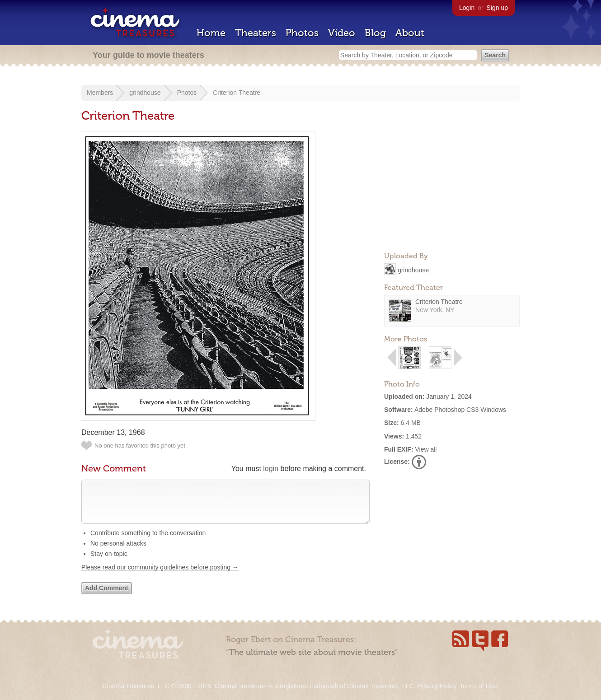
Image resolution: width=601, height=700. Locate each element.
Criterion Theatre (237, 93)
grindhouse (145, 93)
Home (211, 33)
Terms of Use (478, 686)
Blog (375, 33)
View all (426, 449)
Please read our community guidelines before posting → (160, 576)
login (271, 469)
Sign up (497, 8)
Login (467, 8)
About (410, 33)
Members (100, 93)
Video (342, 33)
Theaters (256, 33)
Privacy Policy (437, 686)
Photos (302, 33)
